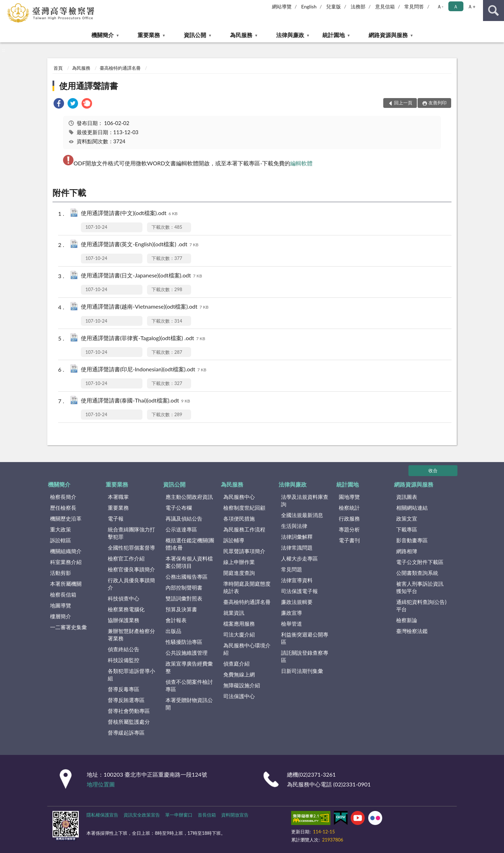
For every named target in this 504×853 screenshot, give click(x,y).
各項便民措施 (239, 518)
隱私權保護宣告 (102, 815)
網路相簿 (407, 551)
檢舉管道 (292, 624)
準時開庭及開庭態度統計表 (247, 587)
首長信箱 (207, 815)
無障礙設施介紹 (242, 685)
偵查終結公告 (124, 649)
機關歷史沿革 (66, 518)
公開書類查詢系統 (417, 573)
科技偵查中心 (124, 598)
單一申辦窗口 (179, 815)
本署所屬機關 (66, 584)
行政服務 (349, 518)
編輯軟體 (301, 163)
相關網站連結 (412, 508)
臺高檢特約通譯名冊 (120, 68)
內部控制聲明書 (184, 587)
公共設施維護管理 (187, 653)
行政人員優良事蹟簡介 (131, 584)
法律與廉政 (290, 35)
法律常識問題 (297, 548)
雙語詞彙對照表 (184, 598)
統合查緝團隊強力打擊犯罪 (131, 533)
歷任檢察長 (63, 508)
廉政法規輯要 (297, 602)
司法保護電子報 (299, 591)
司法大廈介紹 (239, 634)
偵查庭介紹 (236, 663)
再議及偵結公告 (184, 518)
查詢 (493, 11)
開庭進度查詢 (239, 573)
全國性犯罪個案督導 (131, 548)
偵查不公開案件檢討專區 (189, 685)
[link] (59, 104)
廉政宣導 (292, 613)
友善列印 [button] (437, 103)
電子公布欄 (179, 508)
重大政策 (61, 529)
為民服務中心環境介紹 (247, 649)
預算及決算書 (181, 609)
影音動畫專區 (412, 540)
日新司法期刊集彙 (302, 671)
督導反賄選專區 (126, 700)
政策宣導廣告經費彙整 (189, 667)
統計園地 (334, 35)
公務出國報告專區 (187, 577)
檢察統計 (349, 508)
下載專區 (407, 529)
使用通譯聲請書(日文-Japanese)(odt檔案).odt (141, 276)
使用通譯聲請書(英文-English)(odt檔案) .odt (140, 245)
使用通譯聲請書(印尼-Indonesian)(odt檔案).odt (143, 370)
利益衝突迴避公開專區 (305, 638)
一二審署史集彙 (68, 627)
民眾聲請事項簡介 (244, 551)
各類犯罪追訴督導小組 (131, 675)
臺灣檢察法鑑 (412, 631)
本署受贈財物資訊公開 (189, 704)
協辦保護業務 (124, 620)
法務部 (358, 6)
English (309, 6)
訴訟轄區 (61, 540)
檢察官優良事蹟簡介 (131, 569)
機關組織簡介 (66, 551)
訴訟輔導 (234, 540)
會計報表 (176, 620)
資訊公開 (195, 35)
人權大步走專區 (299, 558)
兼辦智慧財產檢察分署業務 (131, 635)
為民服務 (241, 35)
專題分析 (349, 529)
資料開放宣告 (235, 815)
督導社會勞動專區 (129, 711)
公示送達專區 (181, 529)
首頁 (58, 68)
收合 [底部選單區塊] (433, 470)
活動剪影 (61, 573)
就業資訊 (234, 613)
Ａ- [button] (440, 6)
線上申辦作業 (239, 562)
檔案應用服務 (239, 624)
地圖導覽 (61, 605)
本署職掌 (118, 497)
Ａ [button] (456, 6)
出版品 (173, 631)
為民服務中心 (239, 497)
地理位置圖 (101, 784)
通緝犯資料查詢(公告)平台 (421, 606)
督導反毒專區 (124, 689)
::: (6, 5)
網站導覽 (282, 6)
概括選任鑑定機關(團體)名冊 (190, 544)
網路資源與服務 (388, 35)
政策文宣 (407, 518)
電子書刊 (349, 540)
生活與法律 (294, 526)
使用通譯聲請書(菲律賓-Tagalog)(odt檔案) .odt (143, 339)
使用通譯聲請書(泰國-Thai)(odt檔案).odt (135, 401)
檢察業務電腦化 (126, 609)
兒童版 (334, 6)
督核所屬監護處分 (129, 722)
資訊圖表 (407, 497)
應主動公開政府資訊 (189, 497)
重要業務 (149, 35)
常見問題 (292, 569)
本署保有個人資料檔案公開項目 (189, 562)
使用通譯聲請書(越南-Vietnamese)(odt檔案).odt (145, 307)
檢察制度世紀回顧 (244, 508)
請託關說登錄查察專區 (305, 656)
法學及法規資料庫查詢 (305, 500)
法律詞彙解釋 (297, 537)
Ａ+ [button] (471, 6)
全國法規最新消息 (302, 515)
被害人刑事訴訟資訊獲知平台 (420, 587)
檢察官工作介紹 (126, 558)
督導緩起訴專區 (126, 732)
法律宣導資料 (297, 580)
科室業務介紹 (66, 562)
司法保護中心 (239, 696)
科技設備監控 (124, 660)
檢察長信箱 (63, 594)
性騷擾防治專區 (184, 642)
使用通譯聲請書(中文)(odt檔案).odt (129, 214)
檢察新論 (407, 620)
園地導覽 (349, 497)
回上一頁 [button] (403, 103)
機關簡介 (103, 35)
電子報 (116, 518)
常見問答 (414, 6)
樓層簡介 (61, 616)
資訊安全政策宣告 (142, 815)
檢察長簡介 (63, 497)
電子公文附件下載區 (420, 562)
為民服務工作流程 (244, 529)
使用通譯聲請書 (89, 86)
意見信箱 (385, 6)
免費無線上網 (239, 674)
